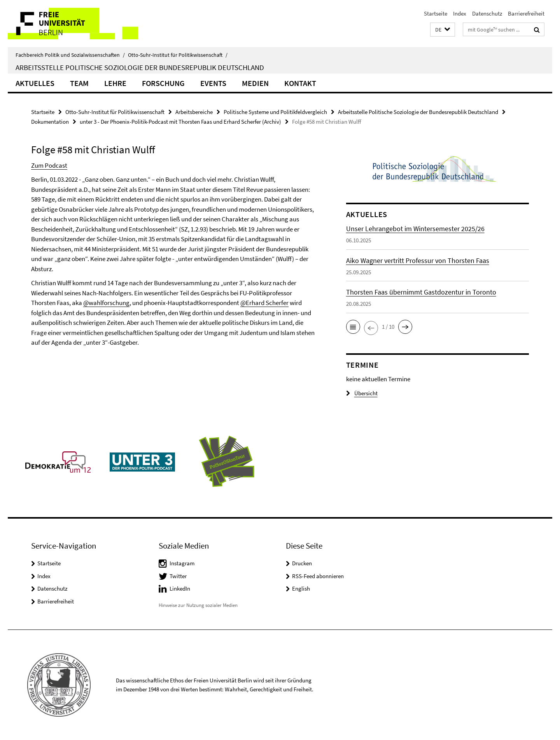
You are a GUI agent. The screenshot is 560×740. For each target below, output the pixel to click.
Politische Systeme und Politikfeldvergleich (275, 112)
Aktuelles (35, 83)
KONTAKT (300, 83)
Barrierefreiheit (526, 13)
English (301, 588)
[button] (443, 30)
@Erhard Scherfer (264, 303)
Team (79, 83)
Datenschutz (487, 13)
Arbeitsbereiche (194, 112)
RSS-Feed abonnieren (318, 576)
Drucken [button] (302, 563)
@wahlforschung (106, 303)
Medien (255, 83)
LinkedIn (180, 588)
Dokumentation (50, 122)
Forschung (163, 83)
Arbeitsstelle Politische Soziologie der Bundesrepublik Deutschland (140, 67)
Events (213, 83)
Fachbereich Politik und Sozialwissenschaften (70, 55)
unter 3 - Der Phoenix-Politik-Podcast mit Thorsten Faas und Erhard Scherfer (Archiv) (180, 122)
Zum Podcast (49, 165)
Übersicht (362, 393)
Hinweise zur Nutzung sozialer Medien (198, 605)
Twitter (178, 576)
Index (460, 13)
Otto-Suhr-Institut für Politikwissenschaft (178, 55)
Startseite (436, 13)
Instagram (182, 563)
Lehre (115, 83)
